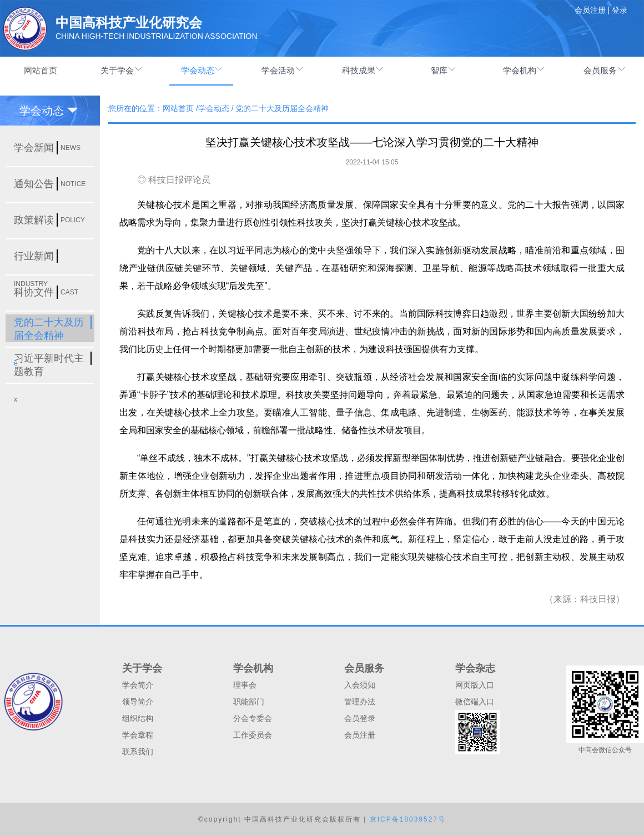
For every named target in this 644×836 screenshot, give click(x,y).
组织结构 (138, 718)
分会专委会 (253, 718)
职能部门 (249, 702)
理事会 (245, 685)
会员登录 (360, 718)
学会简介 (138, 685)
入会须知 (360, 685)
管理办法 (360, 702)
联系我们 (138, 752)
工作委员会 (253, 735)
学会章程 (138, 735)
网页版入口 (475, 685)
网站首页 (41, 70)
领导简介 (138, 702)
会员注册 (360, 735)
